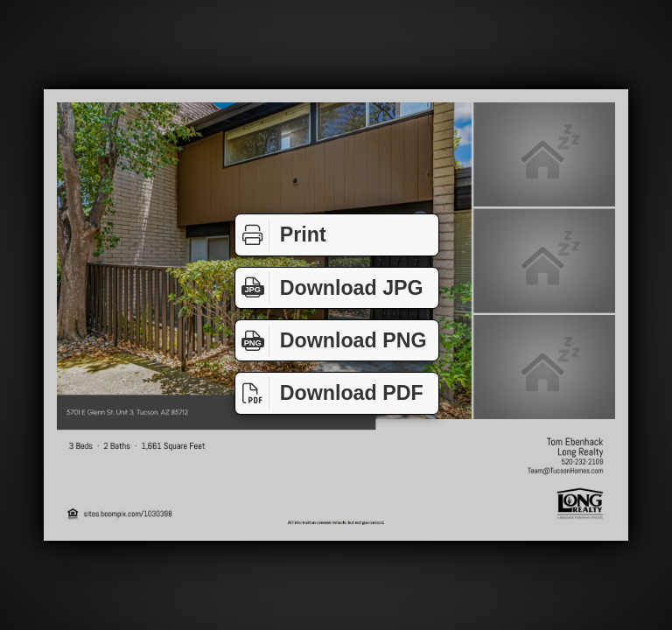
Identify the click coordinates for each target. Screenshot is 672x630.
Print (281, 235)
